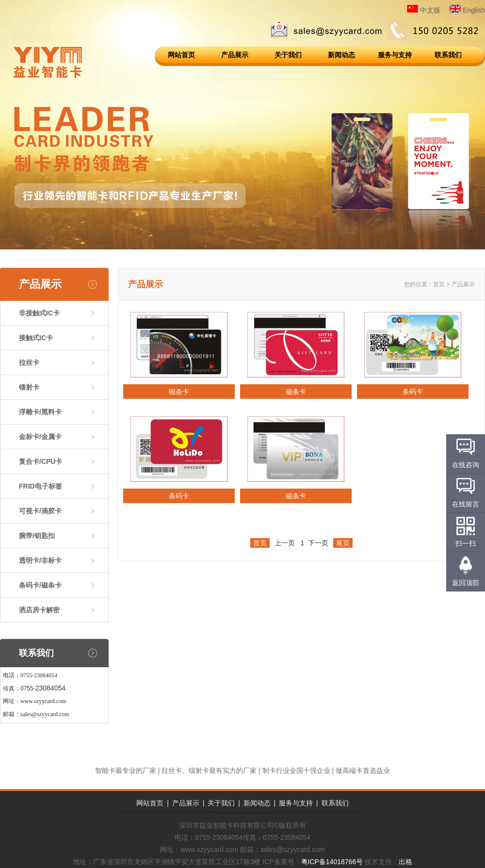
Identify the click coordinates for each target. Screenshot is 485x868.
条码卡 (413, 392)
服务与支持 (395, 55)
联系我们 (448, 55)
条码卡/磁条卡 (40, 585)
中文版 (424, 10)
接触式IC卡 (36, 338)
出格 (405, 862)
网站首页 (181, 55)
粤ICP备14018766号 (332, 862)
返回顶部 (466, 583)
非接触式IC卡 (39, 313)
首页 (439, 284)
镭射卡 (29, 387)
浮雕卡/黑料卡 (40, 412)
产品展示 (235, 55)
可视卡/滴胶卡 (40, 511)
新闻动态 (341, 55)
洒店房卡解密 (39, 610)
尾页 (343, 543)
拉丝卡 (29, 362)
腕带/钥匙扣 (37, 536)
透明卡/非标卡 (40, 560)
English (467, 10)
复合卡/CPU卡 (40, 461)
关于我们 (288, 55)
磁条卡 (179, 392)
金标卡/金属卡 (40, 437)
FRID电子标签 (40, 486)
